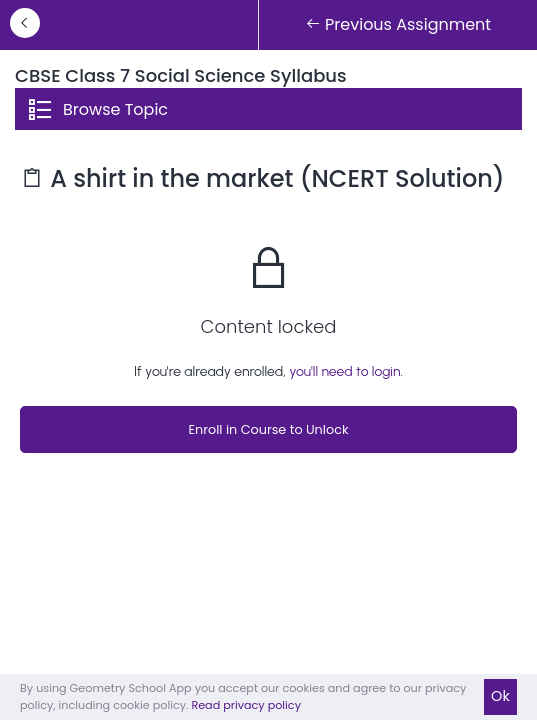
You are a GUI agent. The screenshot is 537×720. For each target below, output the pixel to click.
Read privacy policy (246, 705)
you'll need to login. (346, 371)
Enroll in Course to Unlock (268, 429)
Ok (500, 696)
